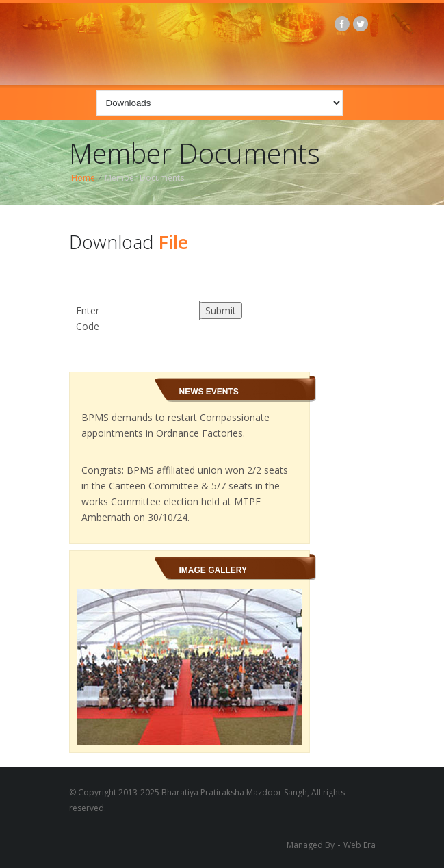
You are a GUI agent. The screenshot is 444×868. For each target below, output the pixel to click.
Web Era (360, 845)
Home (83, 178)
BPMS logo (230, 42)
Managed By (311, 845)
